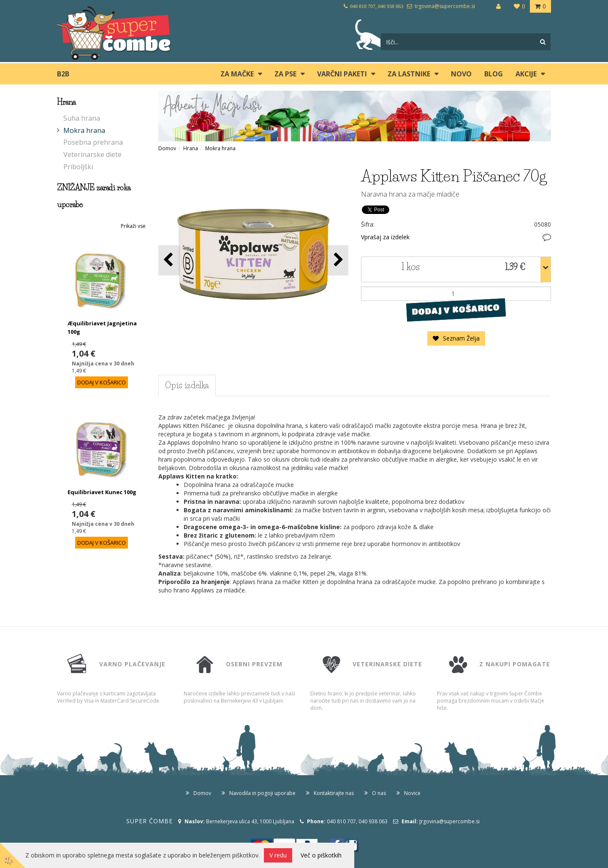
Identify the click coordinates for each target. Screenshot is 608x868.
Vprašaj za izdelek (385, 237)
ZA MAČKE (237, 74)
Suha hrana (82, 118)
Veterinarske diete (92, 154)
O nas (379, 793)
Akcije (526, 74)
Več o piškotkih (321, 855)
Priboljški (78, 167)
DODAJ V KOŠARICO (456, 309)
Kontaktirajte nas (334, 793)
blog (494, 74)
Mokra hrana (84, 130)
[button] (338, 260)
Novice (412, 793)
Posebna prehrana (93, 142)
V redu (278, 855)
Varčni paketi (342, 74)
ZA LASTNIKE (409, 74)
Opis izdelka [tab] (187, 385)
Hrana (191, 148)
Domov (167, 148)
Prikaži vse (133, 226)
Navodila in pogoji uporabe (262, 793)
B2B (63, 74)
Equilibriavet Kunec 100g (102, 492)
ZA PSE (285, 74)
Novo (461, 74)
